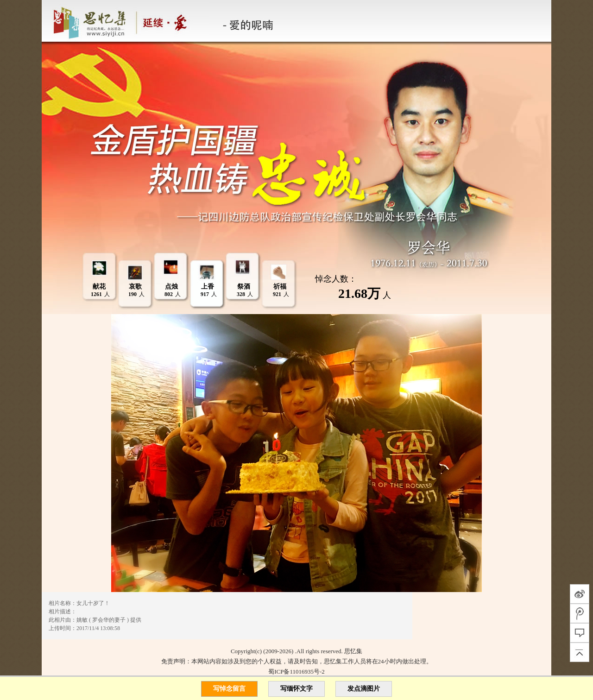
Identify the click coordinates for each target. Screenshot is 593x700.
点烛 (171, 287)
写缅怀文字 (296, 689)
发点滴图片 (364, 689)
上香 (208, 287)
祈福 (280, 287)
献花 (99, 287)
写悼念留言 (229, 689)
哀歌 (135, 287)
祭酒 (244, 287)
